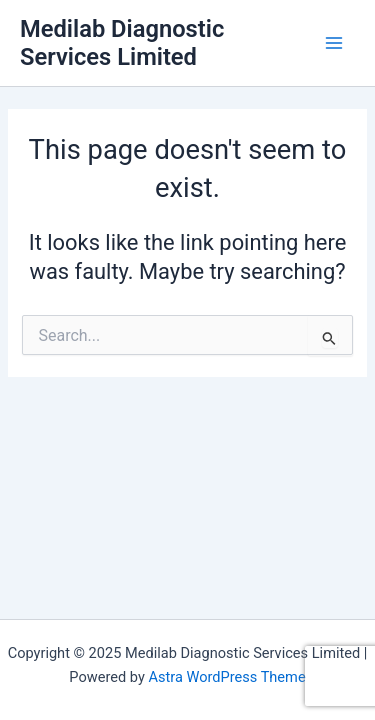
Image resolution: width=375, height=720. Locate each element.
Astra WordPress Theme (226, 677)
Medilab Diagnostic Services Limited (122, 43)
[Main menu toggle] (334, 43)
